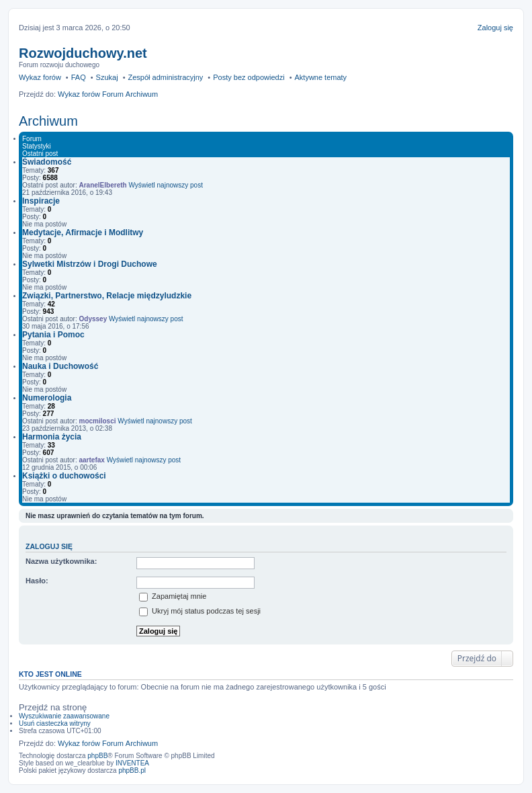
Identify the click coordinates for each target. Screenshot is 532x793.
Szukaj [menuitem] (107, 77)
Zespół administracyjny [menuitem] (165, 77)
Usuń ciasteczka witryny (55, 723)
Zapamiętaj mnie (173, 596)
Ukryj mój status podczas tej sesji (200, 611)
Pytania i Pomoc (53, 335)
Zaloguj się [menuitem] (495, 28)
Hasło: (37, 581)
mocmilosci (98, 421)
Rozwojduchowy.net (83, 53)
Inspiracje (41, 201)
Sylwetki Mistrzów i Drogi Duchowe (90, 264)
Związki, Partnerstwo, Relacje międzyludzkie (107, 296)
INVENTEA (132, 763)
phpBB (97, 756)
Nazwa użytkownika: (61, 561)
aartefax (92, 460)
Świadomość (47, 162)
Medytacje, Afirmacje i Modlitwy (83, 233)
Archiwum (48, 121)
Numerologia (47, 398)
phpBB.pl (132, 770)
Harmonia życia (52, 437)
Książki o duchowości (64, 476)
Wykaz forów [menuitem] (40, 77)
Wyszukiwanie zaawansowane (64, 716)
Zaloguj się (49, 546)
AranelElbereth (103, 185)
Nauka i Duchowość (60, 366)
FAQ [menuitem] (79, 77)
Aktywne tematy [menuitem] (320, 77)
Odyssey (93, 319)
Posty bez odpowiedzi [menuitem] (249, 77)
